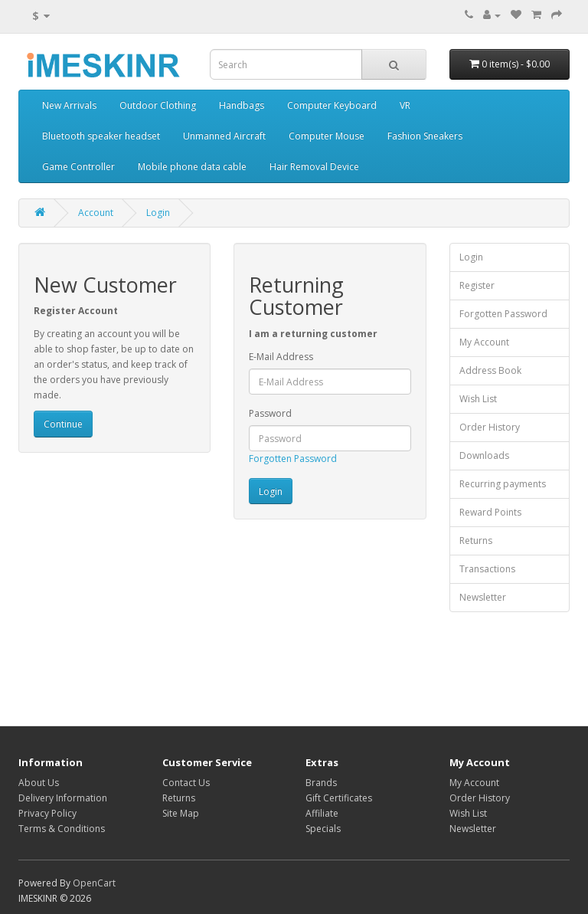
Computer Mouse (327, 136)
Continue (63, 424)
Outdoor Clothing (158, 105)
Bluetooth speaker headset (101, 136)
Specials (323, 829)
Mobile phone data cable (192, 167)
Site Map (181, 813)
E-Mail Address (281, 357)
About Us (39, 783)
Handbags (242, 105)
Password (270, 413)
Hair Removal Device (314, 167)
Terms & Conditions (62, 829)
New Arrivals (69, 105)
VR (405, 105)
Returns (476, 541)
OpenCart (94, 883)
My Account (484, 342)
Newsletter (483, 597)
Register (477, 285)
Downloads (484, 455)
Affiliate (322, 813)
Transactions (487, 569)
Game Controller (78, 167)
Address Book (490, 370)
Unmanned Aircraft (224, 136)
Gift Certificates (339, 798)
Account (96, 213)
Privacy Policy (47, 813)
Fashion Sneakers (425, 136)
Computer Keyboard (332, 105)
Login (158, 213)
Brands (321, 783)
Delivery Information (63, 798)
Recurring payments (503, 484)
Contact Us (186, 783)
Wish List (478, 399)
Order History (490, 427)
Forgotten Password (293, 459)
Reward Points (490, 512)
